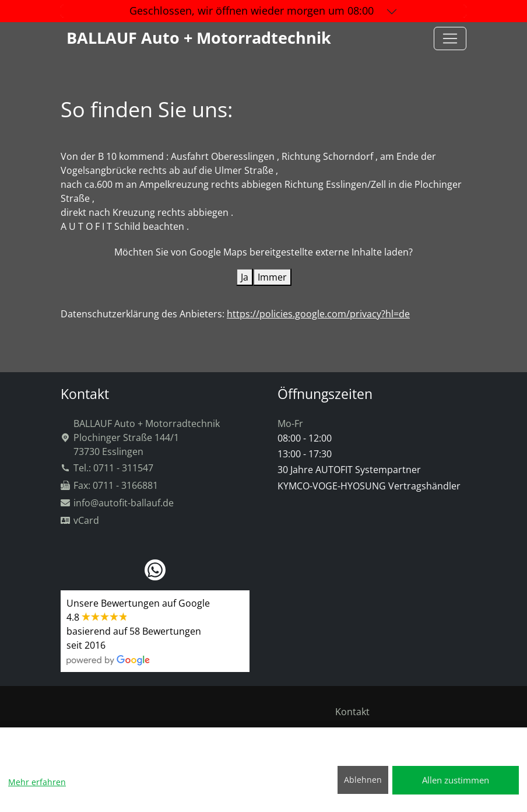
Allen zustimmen (456, 780)
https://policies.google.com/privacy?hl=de (318, 314)
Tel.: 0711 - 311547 (107, 468)
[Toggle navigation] (450, 38)
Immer (272, 277)
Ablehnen (363, 780)
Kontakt (352, 712)
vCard (80, 520)
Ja (245, 277)
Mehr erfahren (37, 782)
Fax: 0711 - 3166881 (109, 485)
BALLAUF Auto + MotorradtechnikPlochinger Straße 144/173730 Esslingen (140, 437)
